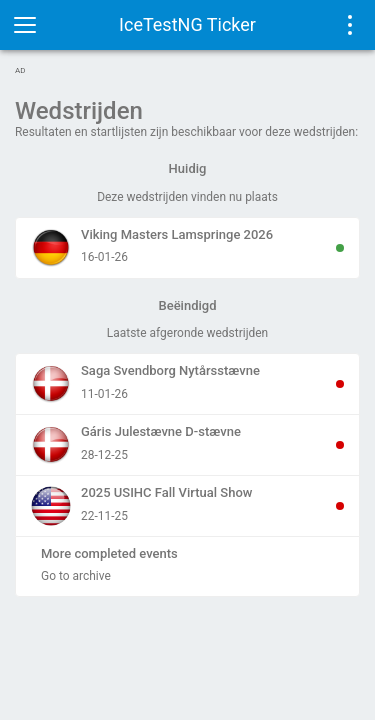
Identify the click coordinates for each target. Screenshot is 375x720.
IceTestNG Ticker (187, 24)
